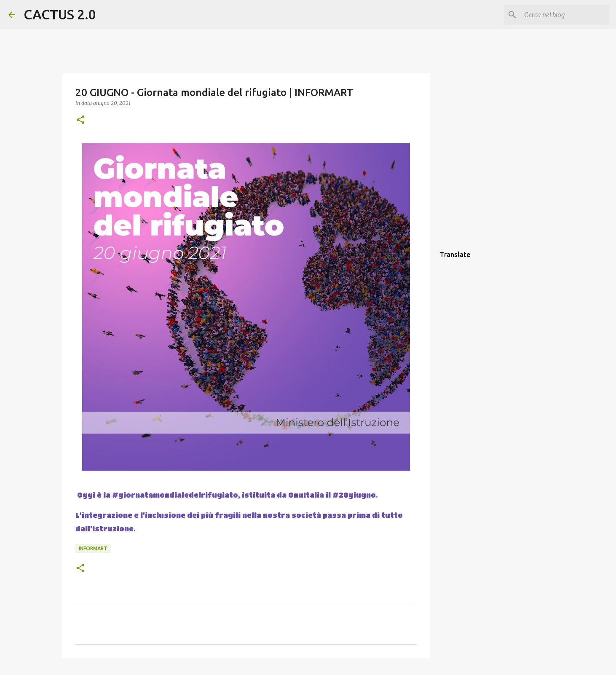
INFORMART (93, 548)
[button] (80, 120)
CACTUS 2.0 (60, 14)
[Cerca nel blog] (565, 15)
